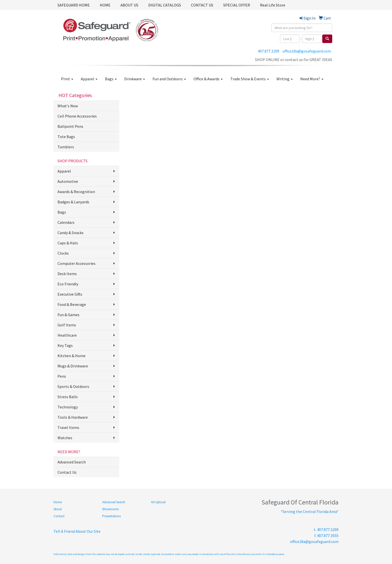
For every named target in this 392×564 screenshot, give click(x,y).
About (58, 509)
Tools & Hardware (73, 417)
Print (67, 79)
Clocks (63, 253)
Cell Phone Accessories (77, 116)
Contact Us (67, 472)
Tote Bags (66, 137)
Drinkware (135, 79)
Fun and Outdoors (169, 79)
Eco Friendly (68, 284)
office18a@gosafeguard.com (307, 51)
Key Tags (65, 345)
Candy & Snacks (70, 233)
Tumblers (66, 147)
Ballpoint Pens (70, 126)
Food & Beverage (72, 304)
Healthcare (67, 335)
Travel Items (68, 427)
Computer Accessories (76, 263)
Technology (68, 407)
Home (58, 502)
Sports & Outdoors (73, 386)
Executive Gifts (70, 294)
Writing (285, 79)
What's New (68, 106)
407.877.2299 (268, 51)
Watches (65, 438)
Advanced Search (72, 462)
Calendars (66, 222)
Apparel (89, 79)
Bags (111, 79)
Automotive (68, 181)
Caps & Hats (68, 243)
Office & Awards (208, 79)
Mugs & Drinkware (73, 366)
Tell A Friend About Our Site (77, 531)
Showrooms (110, 509)
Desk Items (67, 274)
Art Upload (158, 502)
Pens (62, 376)
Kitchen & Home (71, 356)
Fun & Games (68, 315)
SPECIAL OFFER (237, 5)
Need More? (312, 79)
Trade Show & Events (250, 79)
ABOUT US (129, 5)
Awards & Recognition (76, 192)
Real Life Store (273, 5)
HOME (105, 5)
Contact (59, 516)
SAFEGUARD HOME (74, 5)
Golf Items (67, 325)
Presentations (111, 516)
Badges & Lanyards (73, 202)
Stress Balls (68, 397)
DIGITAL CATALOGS (165, 5)
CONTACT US (202, 5)
